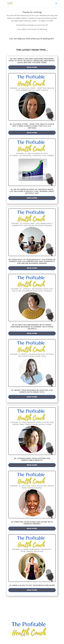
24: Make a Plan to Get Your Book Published (32, 585)
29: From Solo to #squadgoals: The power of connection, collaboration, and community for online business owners (32, 261)
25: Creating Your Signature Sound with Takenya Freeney (32, 523)
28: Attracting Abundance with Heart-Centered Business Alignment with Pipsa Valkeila (32, 327)
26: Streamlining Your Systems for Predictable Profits (32, 459)
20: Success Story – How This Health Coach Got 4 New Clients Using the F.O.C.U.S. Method (32, 126)
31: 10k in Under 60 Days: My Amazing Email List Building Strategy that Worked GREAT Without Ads (32, 191)
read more (32, 67)
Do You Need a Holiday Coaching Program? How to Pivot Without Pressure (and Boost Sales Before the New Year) (32, 61)
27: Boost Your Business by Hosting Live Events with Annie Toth (32, 391)
